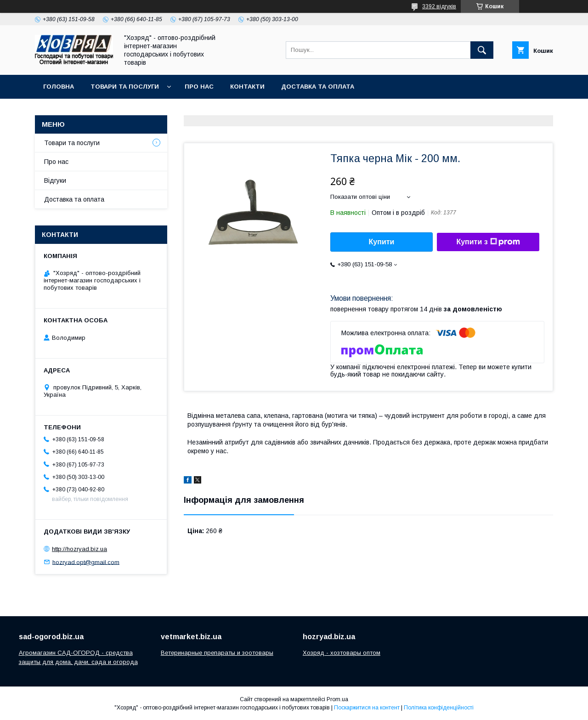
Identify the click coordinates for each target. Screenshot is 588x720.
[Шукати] (482, 50)
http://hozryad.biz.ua (79, 549)
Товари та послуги (125, 87)
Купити (382, 242)
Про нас (199, 87)
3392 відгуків (439, 6)
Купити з (488, 242)
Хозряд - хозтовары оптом (342, 653)
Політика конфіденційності (439, 708)
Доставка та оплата (318, 87)
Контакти (247, 87)
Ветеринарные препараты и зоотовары (217, 653)
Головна (59, 87)
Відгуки (55, 180)
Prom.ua (337, 699)
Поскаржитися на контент (367, 708)
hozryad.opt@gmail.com (86, 562)
